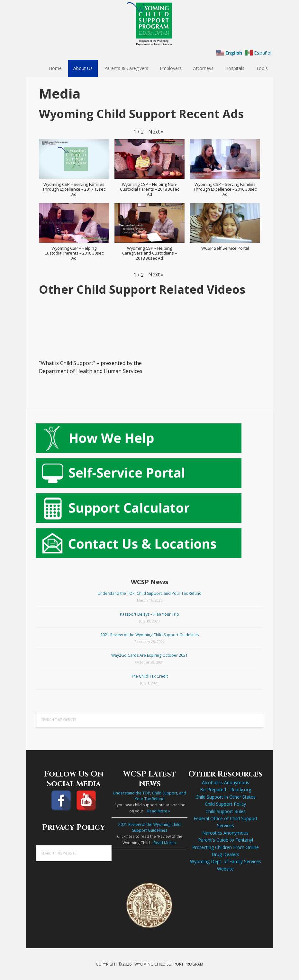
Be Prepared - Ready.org (226, 789)
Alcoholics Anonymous (226, 782)
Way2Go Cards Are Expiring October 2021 (149, 655)
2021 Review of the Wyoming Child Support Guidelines (149, 635)
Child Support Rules (226, 811)
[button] (156, 132)
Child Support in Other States (226, 797)
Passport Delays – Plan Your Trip (149, 614)
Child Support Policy (225, 804)
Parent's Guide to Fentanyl (226, 840)
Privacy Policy (74, 828)
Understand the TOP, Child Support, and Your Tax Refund (149, 593)
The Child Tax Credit (149, 676)
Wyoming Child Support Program (149, 24)
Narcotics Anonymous (225, 833)
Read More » (159, 811)
